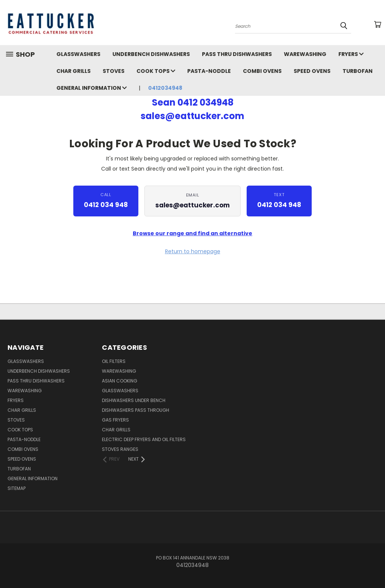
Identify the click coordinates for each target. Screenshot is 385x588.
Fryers (351, 54)
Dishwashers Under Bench (134, 400)
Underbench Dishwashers (151, 54)
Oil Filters (114, 361)
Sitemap (17, 488)
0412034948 (165, 88)
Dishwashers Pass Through (136, 410)
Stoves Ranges (120, 449)
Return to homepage (193, 251)
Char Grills (74, 71)
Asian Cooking (120, 381)
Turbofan (358, 71)
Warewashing (305, 54)
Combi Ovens (262, 71)
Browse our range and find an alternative (192, 233)
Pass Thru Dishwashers (237, 54)
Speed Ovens (312, 71)
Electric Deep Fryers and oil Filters (144, 439)
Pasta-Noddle (209, 71)
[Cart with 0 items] (377, 24)
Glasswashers (78, 54)
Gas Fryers (115, 420)
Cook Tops (156, 71)
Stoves (114, 71)
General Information (92, 88)
